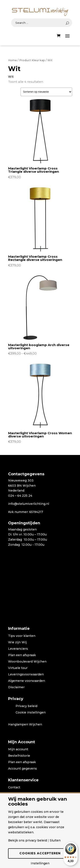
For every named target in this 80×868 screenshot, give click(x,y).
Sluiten (55, 840)
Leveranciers (18, 649)
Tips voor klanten (22, 636)
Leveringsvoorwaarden (26, 675)
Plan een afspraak (22, 655)
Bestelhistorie (19, 756)
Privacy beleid (26, 706)
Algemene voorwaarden (27, 681)
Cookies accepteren (40, 853)
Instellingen (40, 863)
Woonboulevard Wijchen (27, 662)
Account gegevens (23, 769)
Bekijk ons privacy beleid (28, 840)
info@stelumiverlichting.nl (29, 504)
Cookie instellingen (31, 713)
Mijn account (18, 749)
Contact (14, 788)
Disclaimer (16, 687)
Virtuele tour (18, 668)
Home (12, 60)
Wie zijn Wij (17, 642)
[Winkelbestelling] (46, 92)
